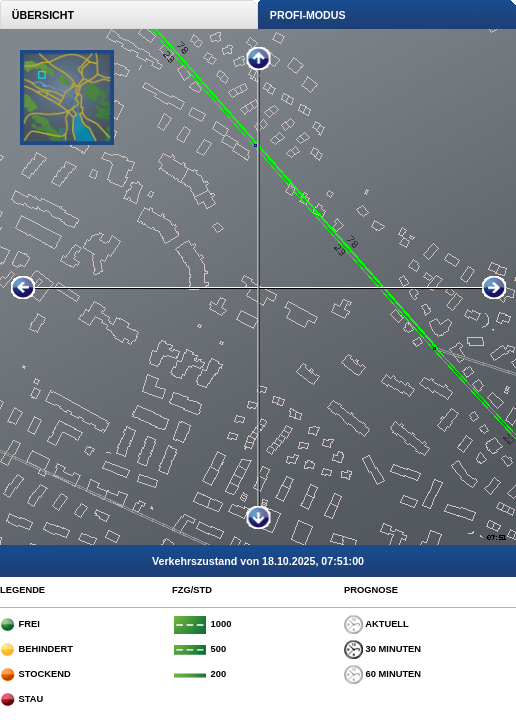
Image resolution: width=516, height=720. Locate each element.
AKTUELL (376, 624)
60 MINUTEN (382, 674)
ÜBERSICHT (37, 15)
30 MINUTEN (382, 649)
